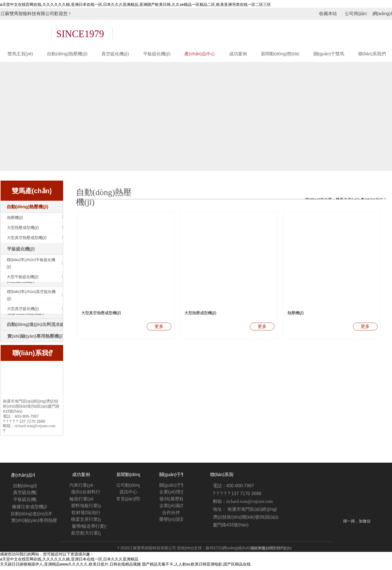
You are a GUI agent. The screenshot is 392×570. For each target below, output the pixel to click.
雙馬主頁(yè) (347, 200)
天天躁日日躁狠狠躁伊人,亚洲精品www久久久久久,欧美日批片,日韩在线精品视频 (70, 567)
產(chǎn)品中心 (374, 200)
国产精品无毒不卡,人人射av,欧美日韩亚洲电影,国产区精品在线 (196, 567)
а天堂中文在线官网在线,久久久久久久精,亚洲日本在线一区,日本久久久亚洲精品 (69, 562)
